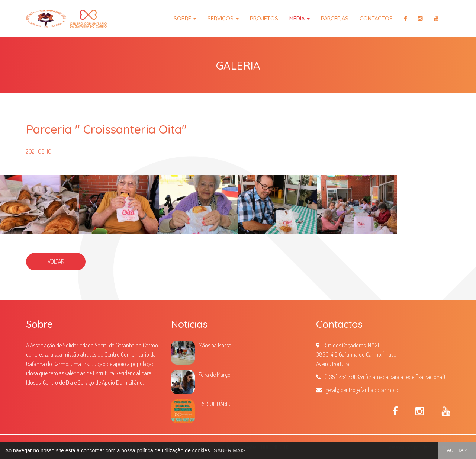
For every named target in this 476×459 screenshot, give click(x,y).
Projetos (264, 18)
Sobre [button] (185, 18)
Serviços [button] (223, 18)
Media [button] (300, 18)
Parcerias (335, 18)
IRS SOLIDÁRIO (215, 404)
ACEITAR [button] (457, 450)
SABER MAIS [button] (230, 450)
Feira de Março (215, 375)
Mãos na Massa (215, 345)
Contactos (376, 18)
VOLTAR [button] (56, 261)
